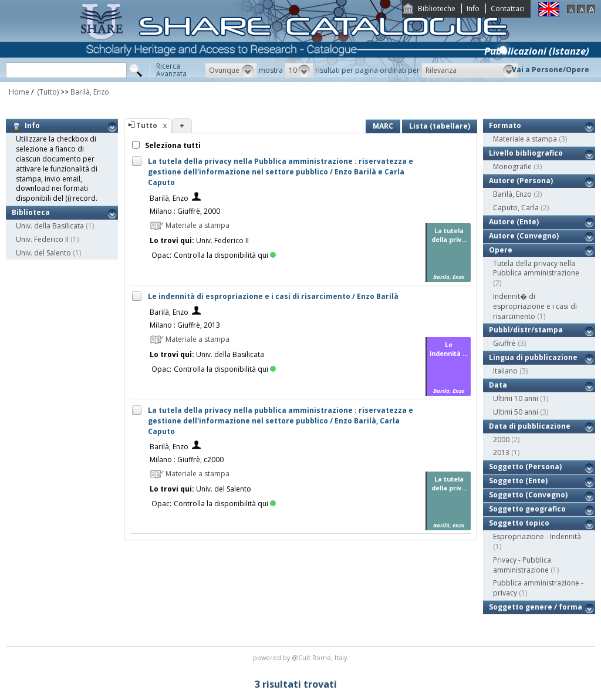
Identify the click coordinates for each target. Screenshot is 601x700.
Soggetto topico (519, 523)
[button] (231, 70)
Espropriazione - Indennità (537, 536)
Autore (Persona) (521, 181)
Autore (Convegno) (524, 236)
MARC (383, 126)
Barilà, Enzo (90, 92)
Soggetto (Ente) (518, 481)
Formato (505, 125)
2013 (501, 452)
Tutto (147, 125)
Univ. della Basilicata (50, 226)
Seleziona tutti (172, 145)
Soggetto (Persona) (525, 467)
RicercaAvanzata (171, 70)
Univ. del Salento (43, 253)
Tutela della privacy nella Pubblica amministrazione (536, 268)
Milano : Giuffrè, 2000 (185, 211)
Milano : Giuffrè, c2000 (187, 460)
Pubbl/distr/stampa (526, 330)
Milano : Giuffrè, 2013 (185, 325)
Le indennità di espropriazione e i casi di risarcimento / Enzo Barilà (273, 296)
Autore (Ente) (514, 222)
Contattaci (508, 9)
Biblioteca (31, 212)
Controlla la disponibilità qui (225, 255)
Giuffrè (504, 343)
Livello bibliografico (526, 153)
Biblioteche (437, 9)
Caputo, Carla (516, 208)
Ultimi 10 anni (516, 398)
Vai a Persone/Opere (551, 70)
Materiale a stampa (525, 139)
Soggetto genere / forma (536, 607)
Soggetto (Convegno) (528, 495)
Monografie (512, 166)
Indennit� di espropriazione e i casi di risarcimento (535, 306)
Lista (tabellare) (440, 126)
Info (473, 9)
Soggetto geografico (527, 509)
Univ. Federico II (42, 239)
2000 (501, 440)
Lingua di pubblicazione (533, 357)
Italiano (505, 371)
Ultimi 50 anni (516, 412)
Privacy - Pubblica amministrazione (522, 565)
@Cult (302, 657)
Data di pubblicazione (530, 426)
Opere (501, 250)
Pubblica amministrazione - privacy (538, 588)
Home (19, 92)
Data (498, 385)
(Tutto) (47, 92)
